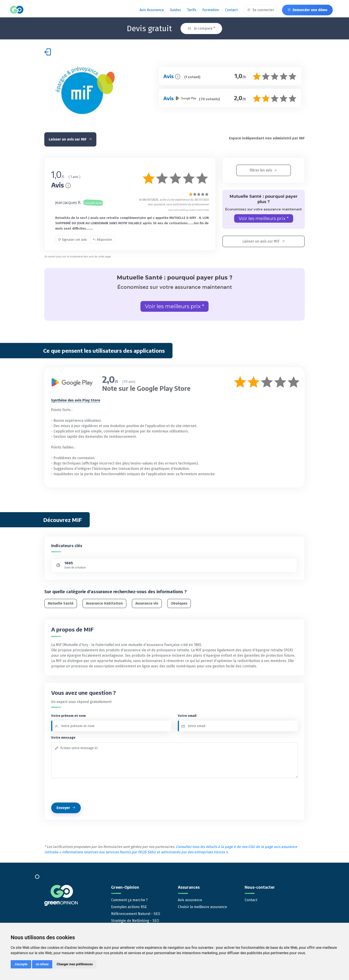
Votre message (63, 737)
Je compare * (201, 28)
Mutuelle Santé (61, 603)
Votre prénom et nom (68, 715)
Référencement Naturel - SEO (136, 913)
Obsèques (179, 603)
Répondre (102, 239)
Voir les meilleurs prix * (264, 218)
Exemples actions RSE (129, 906)
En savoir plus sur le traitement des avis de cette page (78, 256)
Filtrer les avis (264, 170)
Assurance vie (147, 603)
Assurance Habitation (104, 603)
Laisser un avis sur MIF (70, 139)
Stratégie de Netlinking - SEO (135, 920)
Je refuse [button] (42, 964)
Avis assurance (152, 10)
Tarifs (192, 10)
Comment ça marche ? (129, 899)
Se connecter (261, 10)
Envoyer (66, 807)
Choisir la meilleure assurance (202, 906)
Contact (231, 10)
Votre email (187, 715)
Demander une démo (307, 10)
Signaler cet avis (72, 239)
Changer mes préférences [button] (75, 964)
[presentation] (85, 790)
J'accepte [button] (21, 964)
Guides (175, 10)
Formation (211, 10)
